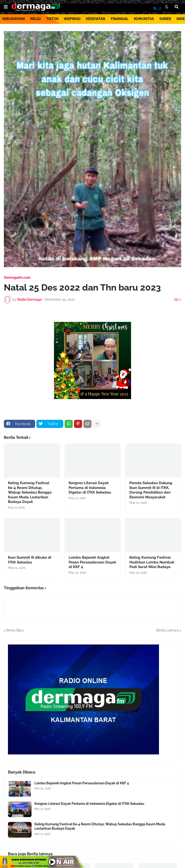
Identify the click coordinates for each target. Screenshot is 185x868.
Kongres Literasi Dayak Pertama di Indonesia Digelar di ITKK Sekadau (90, 488)
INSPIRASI (72, 19)
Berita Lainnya (168, 630)
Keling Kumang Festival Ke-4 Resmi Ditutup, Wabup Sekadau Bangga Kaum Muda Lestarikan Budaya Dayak (30, 492)
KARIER (165, 19)
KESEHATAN (96, 19)
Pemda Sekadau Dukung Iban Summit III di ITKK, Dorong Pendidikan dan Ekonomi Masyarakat (151, 490)
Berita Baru (15, 630)
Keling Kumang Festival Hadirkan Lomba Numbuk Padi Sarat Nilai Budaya (152, 562)
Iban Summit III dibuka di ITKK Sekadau (30, 560)
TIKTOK (52, 19)
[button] (6, 7)
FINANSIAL (120, 19)
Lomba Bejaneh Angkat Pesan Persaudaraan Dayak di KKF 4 (92, 562)
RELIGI (36, 19)
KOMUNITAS (144, 19)
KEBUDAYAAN (14, 19)
